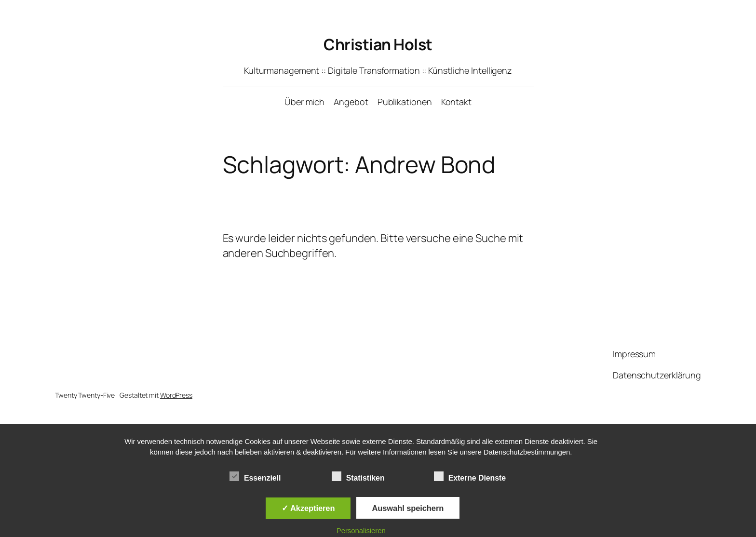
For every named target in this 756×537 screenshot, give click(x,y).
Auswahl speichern (408, 508)
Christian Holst (378, 44)
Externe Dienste (470, 477)
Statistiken (358, 477)
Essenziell (255, 477)
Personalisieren (361, 530)
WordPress (176, 395)
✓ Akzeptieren (308, 508)
